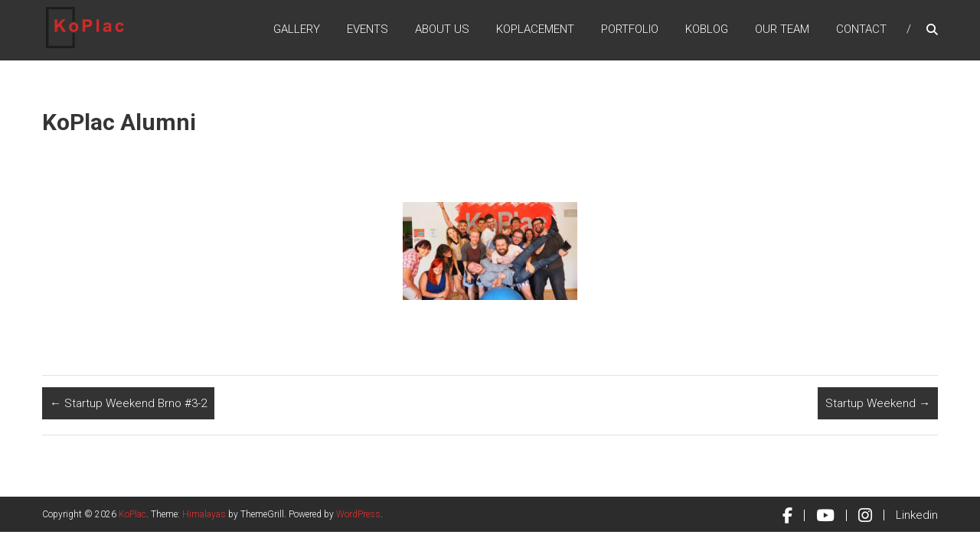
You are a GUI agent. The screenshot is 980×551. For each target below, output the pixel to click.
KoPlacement (535, 30)
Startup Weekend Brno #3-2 (128, 403)
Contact (861, 30)
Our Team (782, 30)
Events (367, 30)
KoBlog (707, 30)
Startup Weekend (878, 403)
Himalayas (204, 514)
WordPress (358, 514)
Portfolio (630, 30)
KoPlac (132, 514)
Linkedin (917, 515)
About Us (442, 30)
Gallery (297, 30)
